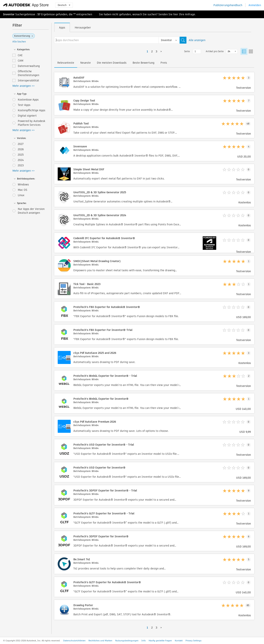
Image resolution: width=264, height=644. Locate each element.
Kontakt (179, 641)
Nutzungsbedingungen (127, 641)
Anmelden (255, 5)
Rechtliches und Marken (100, 641)
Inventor (9, 14)
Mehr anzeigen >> (23, 86)
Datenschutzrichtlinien (74, 641)
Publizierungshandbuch (228, 5)
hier (176, 14)
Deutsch (64, 5)
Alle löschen (19, 42)
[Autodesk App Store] (26, 5)
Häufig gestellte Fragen (160, 641)
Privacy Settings (194, 641)
